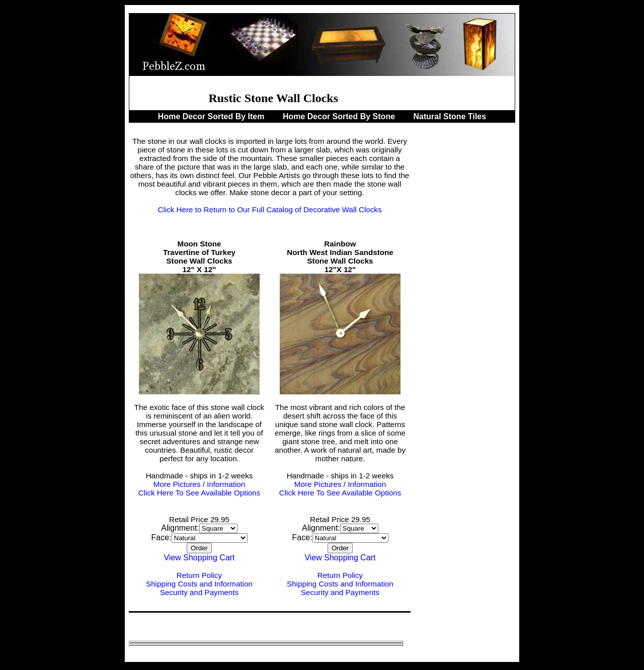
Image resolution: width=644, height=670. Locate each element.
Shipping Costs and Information (199, 584)
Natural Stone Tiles (450, 116)
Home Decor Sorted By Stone (340, 116)
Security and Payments (199, 592)
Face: (161, 537)
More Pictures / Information (199, 484)
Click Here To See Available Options (199, 493)
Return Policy (199, 575)
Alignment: (180, 528)
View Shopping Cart (199, 558)
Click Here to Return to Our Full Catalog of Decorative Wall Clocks (269, 210)
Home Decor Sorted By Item (212, 116)
